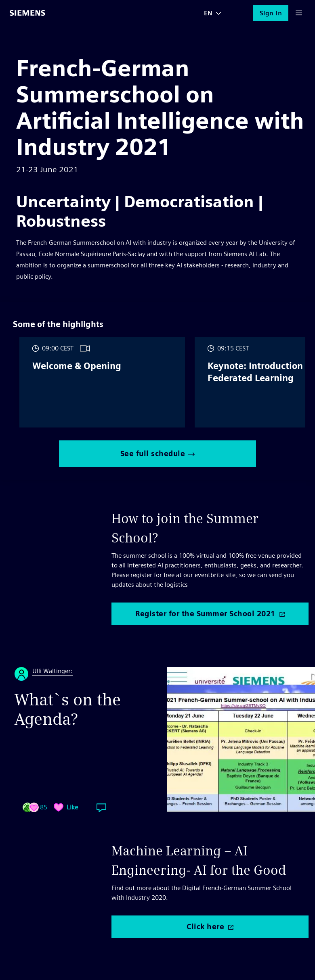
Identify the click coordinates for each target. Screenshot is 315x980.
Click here (205, 927)
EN (208, 13)
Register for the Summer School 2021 (205, 614)
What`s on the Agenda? (68, 709)
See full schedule (158, 454)
